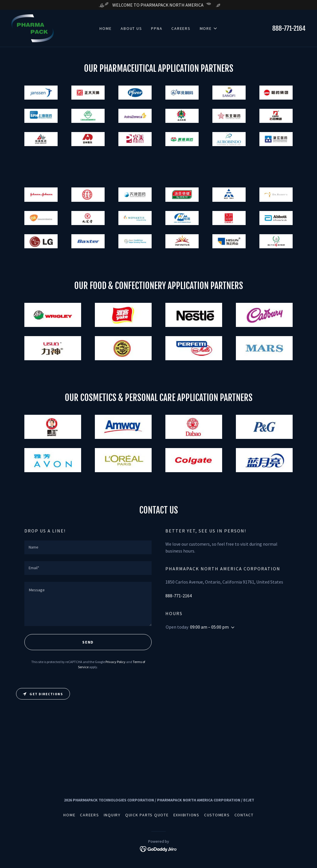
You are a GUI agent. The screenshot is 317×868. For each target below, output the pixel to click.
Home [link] (105, 28)
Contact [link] (244, 815)
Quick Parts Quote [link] (147, 815)
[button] (209, 28)
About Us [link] (131, 28)
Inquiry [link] (112, 815)
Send (88, 642)
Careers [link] (181, 28)
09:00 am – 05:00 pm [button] (209, 627)
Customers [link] (217, 815)
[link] (33, 28)
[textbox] (88, 547)
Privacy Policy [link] (116, 662)
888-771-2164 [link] (289, 28)
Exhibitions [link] (186, 815)
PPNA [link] (157, 28)
